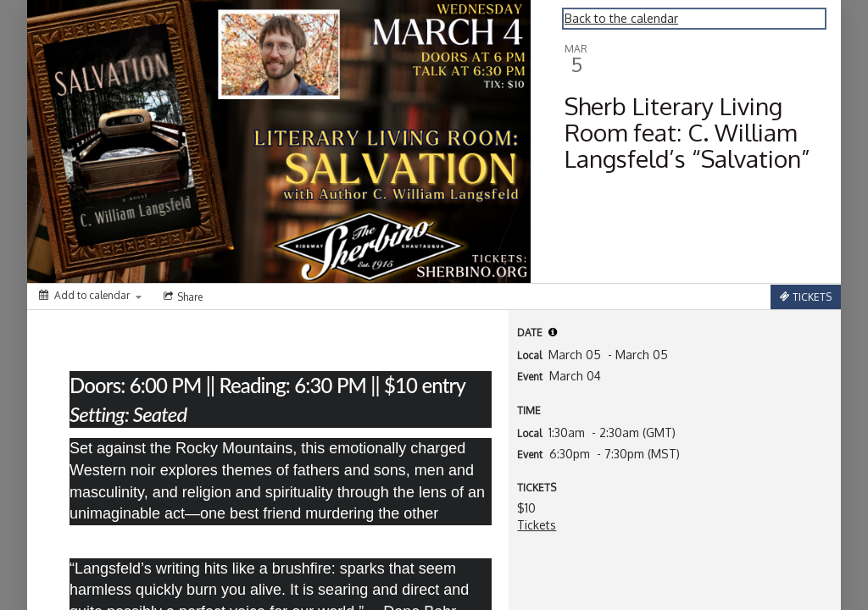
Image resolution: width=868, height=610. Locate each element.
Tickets (537, 525)
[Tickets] (806, 297)
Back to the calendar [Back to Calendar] (621, 18)
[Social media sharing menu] (181, 297)
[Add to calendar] (90, 295)
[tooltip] (553, 332)
